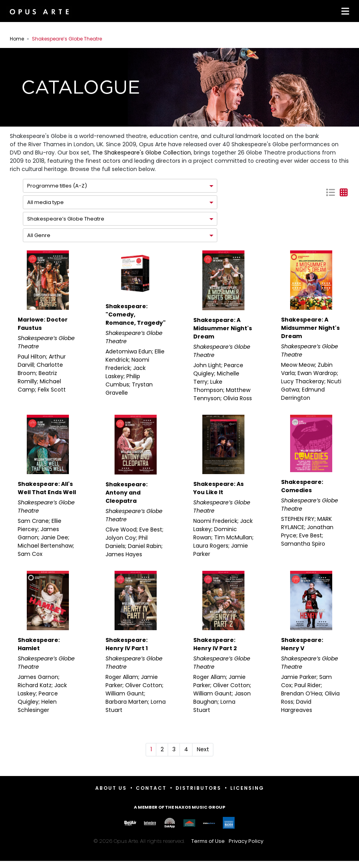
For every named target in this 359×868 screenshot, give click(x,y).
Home (17, 39)
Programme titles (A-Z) (57, 186)
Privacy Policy (246, 841)
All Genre (39, 235)
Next (203, 749)
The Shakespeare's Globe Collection (142, 153)
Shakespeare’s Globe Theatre (66, 219)
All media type (45, 202)
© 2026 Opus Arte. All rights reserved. (179, 841)
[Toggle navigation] (344, 11)
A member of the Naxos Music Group (179, 807)
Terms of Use (208, 841)
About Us (111, 788)
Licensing (247, 788)
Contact (151, 788)
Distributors (198, 788)
